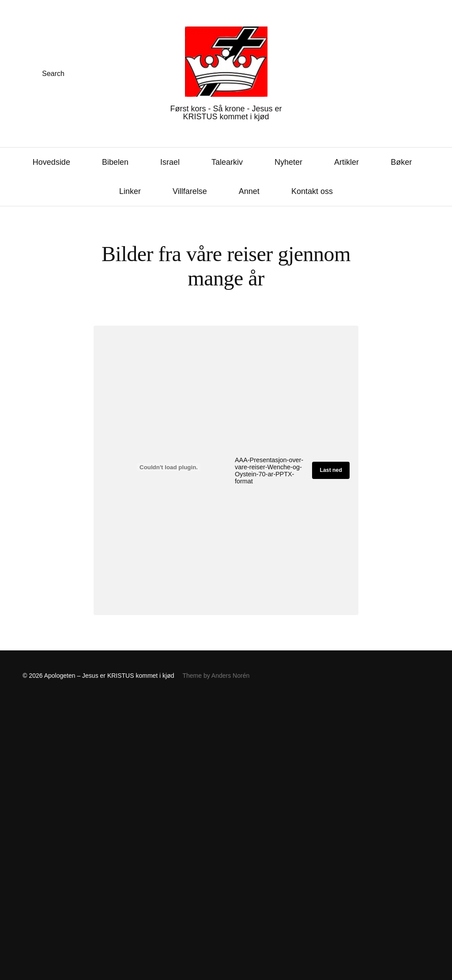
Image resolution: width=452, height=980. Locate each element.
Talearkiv (227, 162)
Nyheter (288, 162)
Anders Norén (230, 676)
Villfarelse (190, 191)
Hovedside (51, 162)
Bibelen (115, 162)
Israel (170, 162)
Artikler (347, 162)
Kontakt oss (312, 191)
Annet (249, 191)
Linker (130, 191)
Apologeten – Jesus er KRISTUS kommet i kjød (109, 676)
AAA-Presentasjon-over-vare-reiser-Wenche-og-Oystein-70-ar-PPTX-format (269, 471)
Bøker (401, 162)
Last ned (331, 470)
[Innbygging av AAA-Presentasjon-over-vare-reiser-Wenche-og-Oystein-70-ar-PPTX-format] (169, 467)
